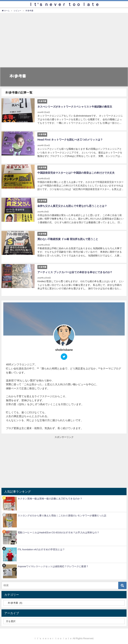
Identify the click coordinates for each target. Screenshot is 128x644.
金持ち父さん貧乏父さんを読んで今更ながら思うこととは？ (72, 206)
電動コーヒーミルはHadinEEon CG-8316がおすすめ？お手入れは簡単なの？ (58, 532)
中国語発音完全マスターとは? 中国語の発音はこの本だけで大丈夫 (76, 173)
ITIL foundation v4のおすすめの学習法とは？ (41, 549)
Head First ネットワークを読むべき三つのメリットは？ (70, 139)
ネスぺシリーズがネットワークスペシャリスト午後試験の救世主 (75, 106)
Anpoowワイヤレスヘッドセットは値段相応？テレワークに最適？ (53, 566)
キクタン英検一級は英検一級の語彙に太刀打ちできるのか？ (50, 498)
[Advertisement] (64, 41)
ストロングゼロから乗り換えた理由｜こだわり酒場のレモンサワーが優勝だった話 (62, 515)
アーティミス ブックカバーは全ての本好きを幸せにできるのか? (75, 271)
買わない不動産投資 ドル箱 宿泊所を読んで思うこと (68, 238)
